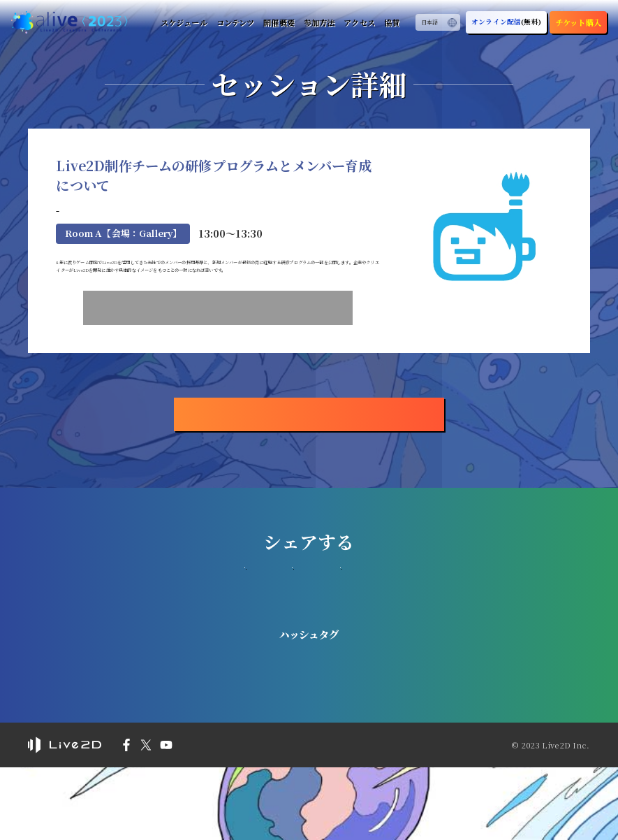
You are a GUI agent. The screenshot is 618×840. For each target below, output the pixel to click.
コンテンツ (232, 22)
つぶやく (309, 656)
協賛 (390, 22)
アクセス (357, 22)
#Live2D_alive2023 (309, 730)
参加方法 (316, 22)
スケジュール (179, 22)
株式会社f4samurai (104, 229)
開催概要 (275, 22)
